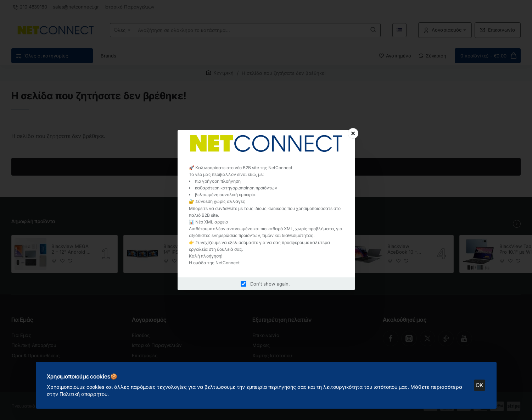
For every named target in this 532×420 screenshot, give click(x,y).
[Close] (353, 133)
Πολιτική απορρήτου (84, 394)
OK (479, 385)
